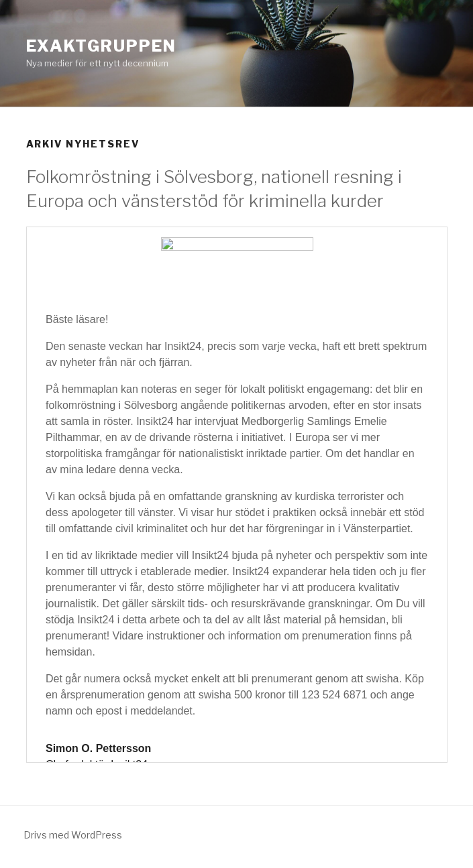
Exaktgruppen (101, 46)
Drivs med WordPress (73, 835)
